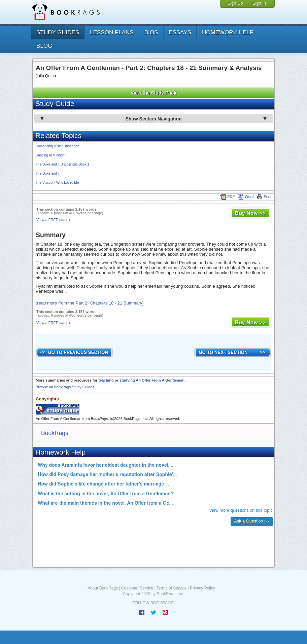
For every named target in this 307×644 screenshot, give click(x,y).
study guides (58, 32)
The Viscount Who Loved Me (57, 183)
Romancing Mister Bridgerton (58, 146)
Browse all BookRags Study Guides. (65, 387)
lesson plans (112, 32)
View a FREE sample (54, 220)
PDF (228, 196)
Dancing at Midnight (50, 155)
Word (246, 196)
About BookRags (103, 588)
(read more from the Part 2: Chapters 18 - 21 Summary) (90, 303)
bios (151, 32)
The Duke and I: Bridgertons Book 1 (62, 164)
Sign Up (235, 3)
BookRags (55, 433)
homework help (228, 32)
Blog (44, 46)
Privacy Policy (202, 588)
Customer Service (137, 588)
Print (264, 196)
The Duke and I (47, 173)
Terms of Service (172, 588)
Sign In (259, 3)
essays (180, 32)
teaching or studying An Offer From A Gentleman (141, 380)
